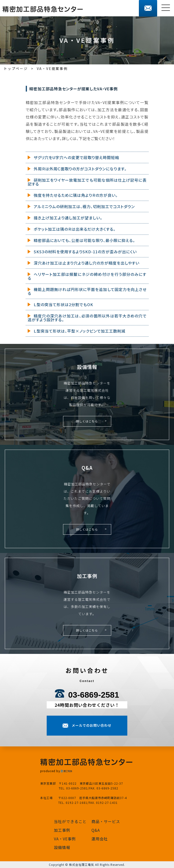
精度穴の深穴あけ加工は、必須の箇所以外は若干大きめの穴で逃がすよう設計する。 (87, 318)
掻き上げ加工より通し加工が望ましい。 (68, 218)
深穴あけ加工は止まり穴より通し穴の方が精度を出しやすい (87, 263)
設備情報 (62, 847)
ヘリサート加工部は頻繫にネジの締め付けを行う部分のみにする (87, 276)
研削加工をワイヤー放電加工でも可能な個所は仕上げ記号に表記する (87, 182)
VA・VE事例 (65, 839)
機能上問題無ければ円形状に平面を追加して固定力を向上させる (87, 291)
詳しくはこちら (87, 421)
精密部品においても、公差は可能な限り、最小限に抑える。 (84, 240)
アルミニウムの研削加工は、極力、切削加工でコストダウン (84, 206)
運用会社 (100, 839)
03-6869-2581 (94, 695)
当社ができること (70, 821)
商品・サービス (106, 821)
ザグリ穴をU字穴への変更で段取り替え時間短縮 (76, 157)
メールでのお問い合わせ (92, 725)
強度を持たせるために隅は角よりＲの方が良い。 (76, 195)
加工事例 (62, 830)
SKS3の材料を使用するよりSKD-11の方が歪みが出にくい (85, 252)
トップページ (16, 68)
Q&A (96, 830)
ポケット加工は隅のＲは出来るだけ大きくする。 (75, 229)
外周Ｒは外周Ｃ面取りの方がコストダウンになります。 (80, 169)
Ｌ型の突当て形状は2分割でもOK (63, 304)
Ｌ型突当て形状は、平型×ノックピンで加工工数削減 (80, 331)
